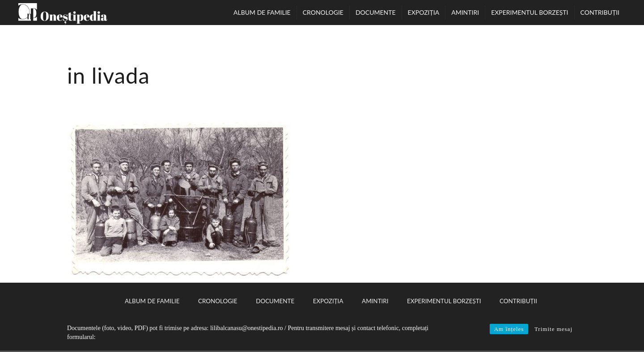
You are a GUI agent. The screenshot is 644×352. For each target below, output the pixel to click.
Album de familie (262, 12)
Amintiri (465, 12)
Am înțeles (509, 329)
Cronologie (323, 12)
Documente (376, 12)
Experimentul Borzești (530, 12)
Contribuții (600, 12)
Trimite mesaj (553, 329)
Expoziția (424, 12)
